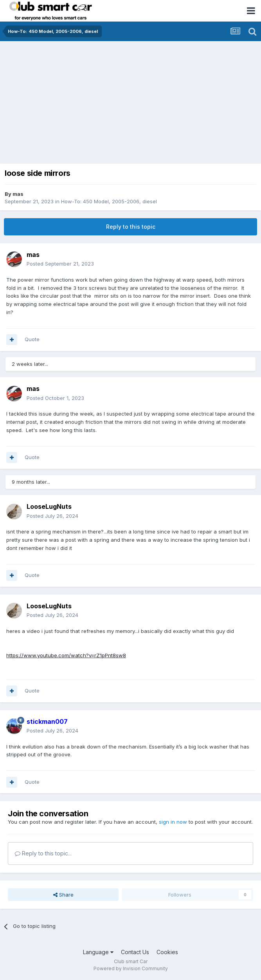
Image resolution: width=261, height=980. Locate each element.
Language (98, 952)
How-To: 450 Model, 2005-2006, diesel (109, 201)
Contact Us (135, 952)
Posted (60, 264)
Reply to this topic (131, 227)
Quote (32, 339)
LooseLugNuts (49, 506)
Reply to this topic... (43, 853)
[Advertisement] (130, 100)
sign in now (173, 822)
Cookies (167, 952)
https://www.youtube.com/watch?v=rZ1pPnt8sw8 (66, 655)
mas (18, 194)
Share (63, 895)
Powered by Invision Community (131, 968)
